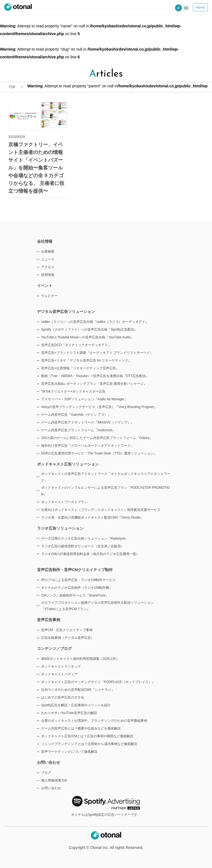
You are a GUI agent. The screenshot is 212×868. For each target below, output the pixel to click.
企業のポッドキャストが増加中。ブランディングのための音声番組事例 (94, 721)
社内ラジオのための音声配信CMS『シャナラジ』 (78, 690)
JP (178, 8)
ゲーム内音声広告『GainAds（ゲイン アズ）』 (76, 415)
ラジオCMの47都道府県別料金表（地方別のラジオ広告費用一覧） (90, 554)
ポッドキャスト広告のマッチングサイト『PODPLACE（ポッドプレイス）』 (98, 682)
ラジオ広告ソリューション (60, 528)
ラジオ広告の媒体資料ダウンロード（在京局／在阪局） (83, 546)
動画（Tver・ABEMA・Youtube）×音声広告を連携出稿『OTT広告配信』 (95, 376)
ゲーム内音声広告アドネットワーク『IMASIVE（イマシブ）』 (88, 422)
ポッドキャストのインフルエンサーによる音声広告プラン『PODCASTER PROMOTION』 (105, 491)
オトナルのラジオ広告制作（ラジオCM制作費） (77, 588)
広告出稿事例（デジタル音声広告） (68, 638)
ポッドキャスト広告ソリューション (68, 464)
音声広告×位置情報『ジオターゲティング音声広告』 (80, 368)
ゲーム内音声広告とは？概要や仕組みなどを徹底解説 (81, 728)
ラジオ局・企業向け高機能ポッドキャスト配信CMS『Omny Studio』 (92, 517)
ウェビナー (49, 296)
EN (186, 8)
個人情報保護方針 (54, 780)
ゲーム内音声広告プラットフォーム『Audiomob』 (78, 430)
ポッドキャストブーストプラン (64, 502)
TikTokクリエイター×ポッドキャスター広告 (73, 391)
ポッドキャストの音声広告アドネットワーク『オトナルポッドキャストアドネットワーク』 (106, 477)
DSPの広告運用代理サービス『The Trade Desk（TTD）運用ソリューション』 (99, 453)
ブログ (46, 773)
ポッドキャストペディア (59, 674)
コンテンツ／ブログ (54, 649)
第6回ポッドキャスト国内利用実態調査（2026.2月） (80, 659)
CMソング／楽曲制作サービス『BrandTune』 (75, 595)
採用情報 (48, 275)
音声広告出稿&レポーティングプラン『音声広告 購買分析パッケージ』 (94, 384)
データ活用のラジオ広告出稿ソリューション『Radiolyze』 (85, 538)
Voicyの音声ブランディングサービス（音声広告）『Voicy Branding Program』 (99, 407)
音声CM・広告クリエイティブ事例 (67, 630)
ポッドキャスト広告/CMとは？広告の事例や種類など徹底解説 (87, 736)
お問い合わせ (51, 788)
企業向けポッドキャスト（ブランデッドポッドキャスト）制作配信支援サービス (101, 510)
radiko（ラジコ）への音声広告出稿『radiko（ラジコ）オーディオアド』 (95, 322)
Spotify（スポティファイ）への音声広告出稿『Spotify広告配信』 (89, 330)
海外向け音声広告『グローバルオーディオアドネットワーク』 (88, 446)
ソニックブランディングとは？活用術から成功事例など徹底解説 (89, 744)
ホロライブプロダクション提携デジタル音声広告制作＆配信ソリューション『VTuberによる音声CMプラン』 (97, 606)
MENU (200, 8)
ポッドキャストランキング (61, 666)
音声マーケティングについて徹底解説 (69, 752)
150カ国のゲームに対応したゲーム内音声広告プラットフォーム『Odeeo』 (97, 438)
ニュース (48, 259)
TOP (12, 87)
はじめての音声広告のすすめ (63, 697)
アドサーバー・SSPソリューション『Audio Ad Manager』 (84, 399)
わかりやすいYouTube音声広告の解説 (69, 713)
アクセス (48, 267)
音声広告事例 (49, 620)
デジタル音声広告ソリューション (66, 312)
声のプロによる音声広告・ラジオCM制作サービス (79, 580)
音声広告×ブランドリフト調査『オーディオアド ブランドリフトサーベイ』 (97, 353)
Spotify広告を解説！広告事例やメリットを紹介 (76, 705)
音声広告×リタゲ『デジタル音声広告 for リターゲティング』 (86, 360)
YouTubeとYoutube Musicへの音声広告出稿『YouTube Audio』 (88, 337)
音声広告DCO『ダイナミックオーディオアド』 (76, 345)
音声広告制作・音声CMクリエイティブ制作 (75, 570)
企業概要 (48, 252)
